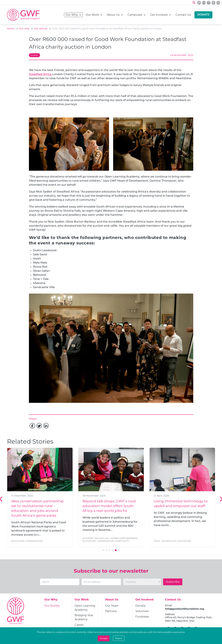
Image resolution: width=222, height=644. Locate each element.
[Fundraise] (142, 617)
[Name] (60, 582)
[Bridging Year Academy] (87, 617)
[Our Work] (82, 601)
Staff (157, 541)
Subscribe (173, 582)
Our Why (72, 15)
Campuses (135, 15)
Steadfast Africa (40, 74)
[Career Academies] (87, 627)
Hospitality (122, 541)
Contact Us (183, 15)
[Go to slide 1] (103, 550)
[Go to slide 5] (116, 550)
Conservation (34, 541)
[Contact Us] (173, 601)
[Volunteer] (142, 611)
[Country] (142, 582)
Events (34, 55)
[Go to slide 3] (110, 550)
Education (18, 541)
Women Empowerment (124, 538)
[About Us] (112, 601)
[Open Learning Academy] (87, 608)
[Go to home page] (23, 15)
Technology (102, 538)
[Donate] (203, 15)
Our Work (92, 15)
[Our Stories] (52, 606)
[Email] (101, 582)
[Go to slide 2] (106, 550)
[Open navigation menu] (80, 15)
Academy (88, 538)
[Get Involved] (144, 601)
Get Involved (159, 15)
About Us (113, 15)
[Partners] (111, 611)
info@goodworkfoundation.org (185, 609)
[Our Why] (51, 601)
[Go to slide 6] (119, 550)
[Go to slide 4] (113, 550)
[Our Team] (112, 606)
